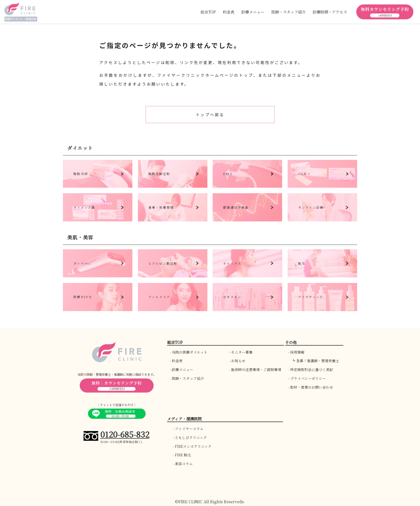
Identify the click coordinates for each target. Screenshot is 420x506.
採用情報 (297, 352)
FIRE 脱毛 (183, 455)
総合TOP (208, 12)
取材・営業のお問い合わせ (312, 387)
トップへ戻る (210, 115)
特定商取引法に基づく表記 (312, 369)
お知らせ (238, 361)
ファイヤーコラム (189, 429)
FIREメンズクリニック (193, 446)
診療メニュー (183, 369)
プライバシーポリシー (308, 378)
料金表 (229, 12)
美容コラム (184, 464)
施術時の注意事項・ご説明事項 (256, 369)
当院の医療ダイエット (190, 352)
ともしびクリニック (191, 437)
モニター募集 (242, 352)
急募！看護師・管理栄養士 (318, 361)
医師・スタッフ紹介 (188, 378)
